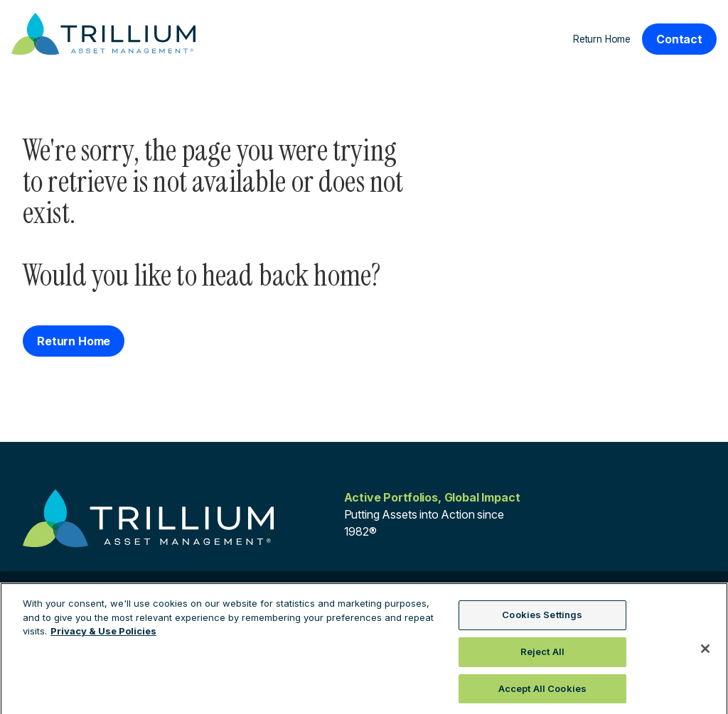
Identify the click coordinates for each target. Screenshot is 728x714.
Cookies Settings (542, 619)
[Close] (705, 652)
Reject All (542, 655)
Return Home (602, 39)
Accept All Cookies (542, 692)
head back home (287, 275)
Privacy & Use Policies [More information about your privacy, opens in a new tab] (103, 635)
